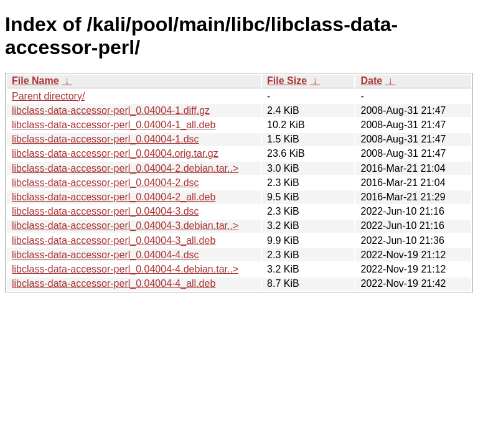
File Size (287, 81)
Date (371, 81)
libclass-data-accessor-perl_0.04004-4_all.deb (114, 283)
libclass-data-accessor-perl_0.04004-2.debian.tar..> (125, 168)
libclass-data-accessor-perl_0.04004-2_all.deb (114, 197)
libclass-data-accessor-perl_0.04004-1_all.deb (114, 125)
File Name (35, 81)
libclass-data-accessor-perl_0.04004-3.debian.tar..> (125, 226)
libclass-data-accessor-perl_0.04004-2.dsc (105, 183)
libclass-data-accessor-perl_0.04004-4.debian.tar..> (125, 269)
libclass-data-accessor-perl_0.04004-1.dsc (105, 139)
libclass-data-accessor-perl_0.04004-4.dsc (105, 255)
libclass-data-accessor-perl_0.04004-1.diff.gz (111, 110)
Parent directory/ (48, 96)
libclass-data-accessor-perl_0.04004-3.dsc (105, 211)
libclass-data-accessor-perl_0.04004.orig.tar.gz (115, 153)
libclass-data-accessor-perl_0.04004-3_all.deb (114, 240)
